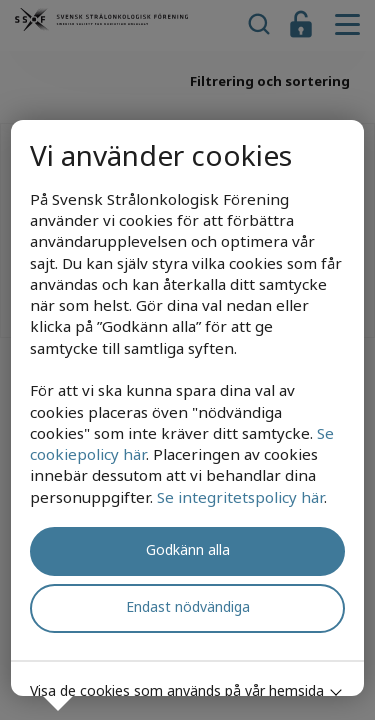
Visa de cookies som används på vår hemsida (177, 690)
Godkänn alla (188, 549)
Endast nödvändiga (188, 606)
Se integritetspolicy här (240, 497)
